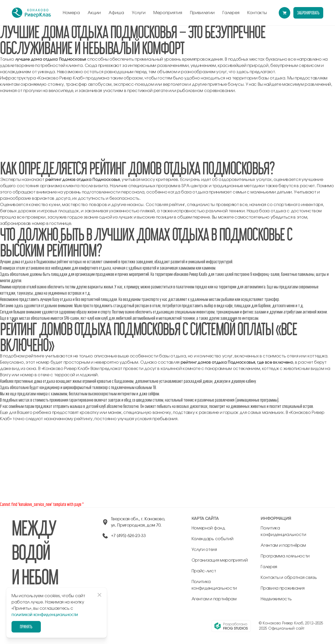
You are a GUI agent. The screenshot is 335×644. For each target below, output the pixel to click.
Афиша (116, 13)
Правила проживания (283, 588)
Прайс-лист (204, 571)
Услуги (139, 13)
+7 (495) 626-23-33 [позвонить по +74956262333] (128, 536)
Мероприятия (168, 13)
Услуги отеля (204, 550)
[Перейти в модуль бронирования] (284, 13)
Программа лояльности (285, 556)
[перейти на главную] (31, 13)
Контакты (257, 13)
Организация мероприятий (220, 560)
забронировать (308, 13)
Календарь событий (213, 539)
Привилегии (202, 13)
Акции (94, 13)
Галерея (231, 13)
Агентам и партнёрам (214, 599)
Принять (26, 627)
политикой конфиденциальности (45, 615)
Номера (71, 13)
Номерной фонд (208, 528)
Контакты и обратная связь (289, 578)
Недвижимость (276, 599)
